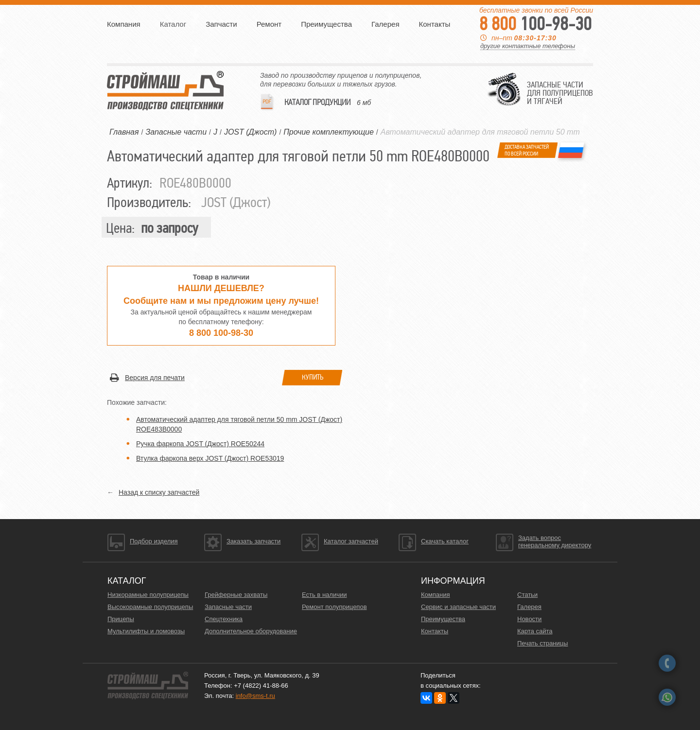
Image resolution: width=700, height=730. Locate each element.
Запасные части (228, 607)
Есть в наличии (324, 595)
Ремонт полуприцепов (334, 607)
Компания (124, 24)
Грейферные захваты (236, 595)
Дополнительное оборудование (251, 631)
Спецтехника (224, 619)
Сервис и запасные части (458, 607)
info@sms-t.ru (255, 696)
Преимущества (326, 24)
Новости (529, 619)
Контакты (435, 24)
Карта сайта (535, 631)
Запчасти (221, 24)
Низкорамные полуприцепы (148, 595)
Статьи (527, 595)
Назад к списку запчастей (159, 492)
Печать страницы (542, 643)
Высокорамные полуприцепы (150, 607)
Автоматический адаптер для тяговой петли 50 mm (480, 132)
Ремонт (269, 24)
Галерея (385, 24)
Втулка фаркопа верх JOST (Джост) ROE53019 (210, 458)
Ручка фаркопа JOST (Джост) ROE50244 (200, 444)
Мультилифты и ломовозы (146, 631)
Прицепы (121, 619)
